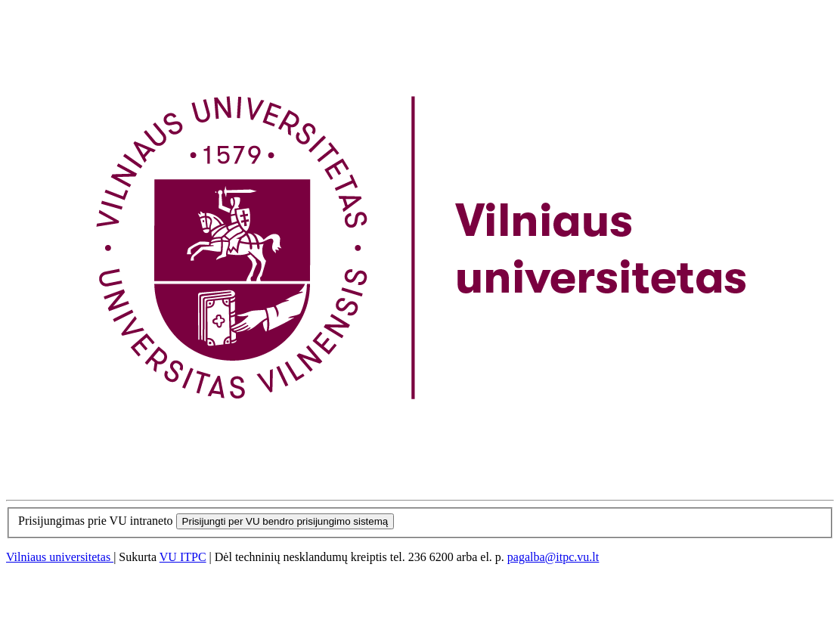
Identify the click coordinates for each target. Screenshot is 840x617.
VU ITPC (183, 557)
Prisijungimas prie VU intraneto (96, 521)
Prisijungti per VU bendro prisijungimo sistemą (285, 521)
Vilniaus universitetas (60, 557)
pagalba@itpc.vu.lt (553, 557)
